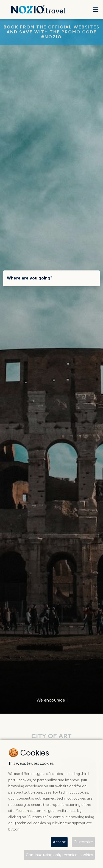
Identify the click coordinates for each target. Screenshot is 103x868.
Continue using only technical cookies (59, 855)
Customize (83, 842)
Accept (59, 842)
